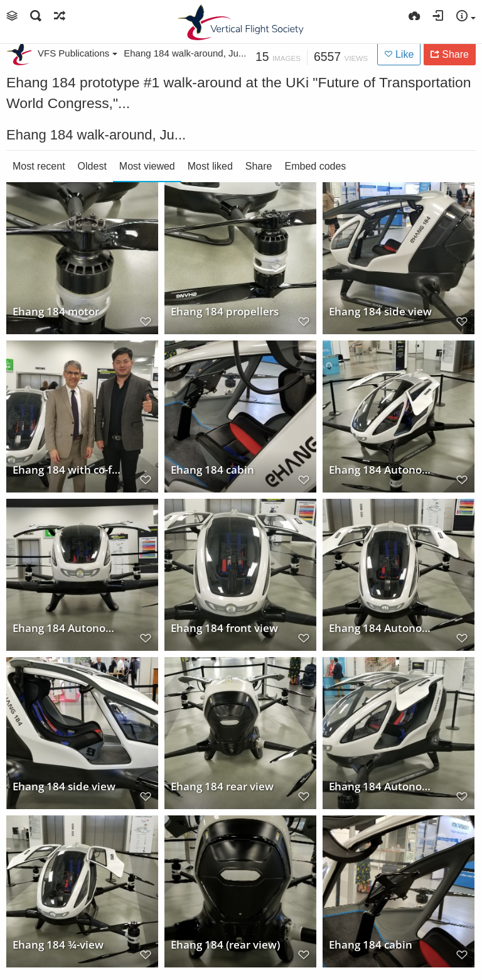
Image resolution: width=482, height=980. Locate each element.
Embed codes (316, 166)
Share (259, 166)
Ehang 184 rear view (222, 786)
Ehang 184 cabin (212, 469)
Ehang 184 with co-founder (68, 469)
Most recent (39, 166)
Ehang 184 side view (380, 311)
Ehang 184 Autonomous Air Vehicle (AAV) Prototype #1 (385, 469)
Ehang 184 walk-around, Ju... (185, 53)
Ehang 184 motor (56, 311)
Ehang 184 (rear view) (225, 944)
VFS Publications (78, 53)
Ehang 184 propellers (225, 311)
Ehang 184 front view (224, 628)
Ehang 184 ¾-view (58, 944)
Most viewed (147, 166)
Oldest (92, 166)
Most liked (210, 166)
